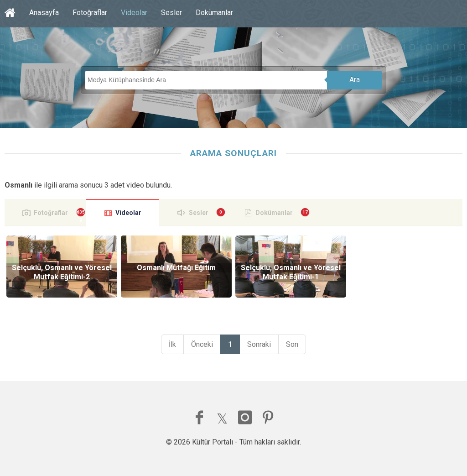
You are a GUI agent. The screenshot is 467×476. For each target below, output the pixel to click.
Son (292, 344)
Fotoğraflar (90, 13)
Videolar (134, 13)
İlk (172, 344)
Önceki (202, 344)
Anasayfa (44, 13)
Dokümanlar (214, 13)
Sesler (171, 13)
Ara (355, 80)
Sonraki (259, 344)
